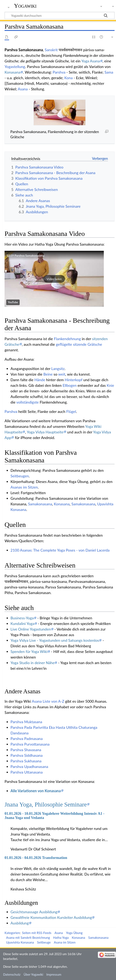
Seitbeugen (20, 476)
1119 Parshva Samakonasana (26, 255)
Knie (110, 385)
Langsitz (58, 369)
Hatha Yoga (61, 938)
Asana (23, 89)
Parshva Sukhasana (26, 761)
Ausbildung (20, 923)
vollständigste (28, 402)
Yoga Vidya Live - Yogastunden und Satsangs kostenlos (55, 640)
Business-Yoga (22, 618)
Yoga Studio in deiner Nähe (33, 663)
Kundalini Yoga (22, 623)
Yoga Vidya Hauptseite (45, 432)
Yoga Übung (74, 933)
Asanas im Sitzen (24, 487)
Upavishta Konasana (20, 942)
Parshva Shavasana (26, 750)
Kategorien (12, 933)
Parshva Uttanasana (27, 772)
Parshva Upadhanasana (29, 767)
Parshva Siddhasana (27, 755)
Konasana (12, 72)
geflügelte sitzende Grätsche (79, 344)
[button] (54, 279)
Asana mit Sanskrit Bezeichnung (28, 938)
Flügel (71, 411)
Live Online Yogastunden (31, 629)
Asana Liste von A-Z (48, 701)
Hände (40, 380)
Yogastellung (15, 67)
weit (62, 374)
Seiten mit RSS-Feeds (37, 933)
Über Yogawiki (33, 974)
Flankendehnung (67, 339)
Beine (48, 374)
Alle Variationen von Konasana (36, 791)
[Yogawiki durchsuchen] (60, 15)
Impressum (54, 974)
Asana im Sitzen (65, 942)
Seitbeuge (44, 942)
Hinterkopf (74, 380)
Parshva (59, 72)
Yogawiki (25, 6)
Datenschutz (12, 974)
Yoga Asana (91, 61)
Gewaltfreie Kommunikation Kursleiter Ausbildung (51, 917)
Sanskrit (51, 50)
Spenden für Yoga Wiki (29, 651)
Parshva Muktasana (26, 722)
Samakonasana (40, 504)
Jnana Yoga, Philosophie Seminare (46, 804)
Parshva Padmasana (27, 739)
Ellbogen (70, 385)
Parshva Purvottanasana (30, 744)
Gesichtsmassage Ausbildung (34, 912)
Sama (109, 72)
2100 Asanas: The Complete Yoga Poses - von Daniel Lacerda (60, 550)
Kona (68, 78)
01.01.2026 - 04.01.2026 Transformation (36, 858)
